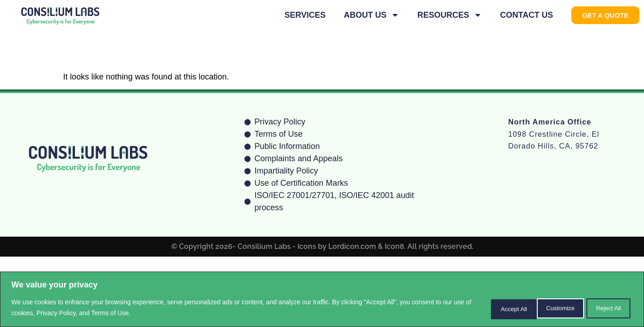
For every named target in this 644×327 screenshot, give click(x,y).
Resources (450, 15)
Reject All (548, 308)
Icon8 (394, 246)
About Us (372, 15)
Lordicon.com (352, 246)
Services (305, 15)
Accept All (606, 308)
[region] (322, 300)
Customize (490, 308)
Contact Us (527, 15)
